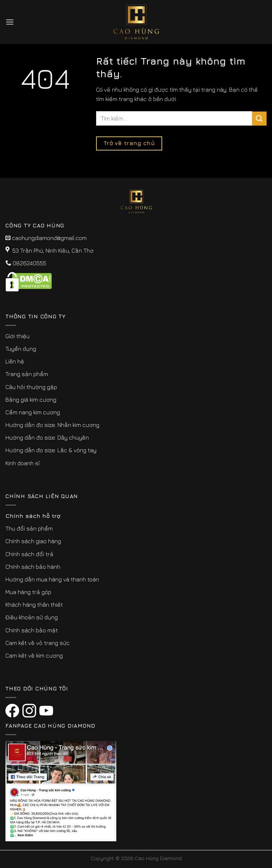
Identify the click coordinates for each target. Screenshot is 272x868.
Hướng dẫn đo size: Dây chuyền (47, 437)
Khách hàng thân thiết (34, 605)
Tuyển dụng (21, 349)
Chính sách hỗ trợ (33, 516)
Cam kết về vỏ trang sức (38, 643)
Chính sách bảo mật (32, 630)
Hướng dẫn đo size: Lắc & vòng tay (51, 450)
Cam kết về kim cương (34, 655)
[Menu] (10, 22)
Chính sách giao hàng (33, 541)
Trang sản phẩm (27, 374)
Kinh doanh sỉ (23, 463)
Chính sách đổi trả (29, 554)
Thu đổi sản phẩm (29, 528)
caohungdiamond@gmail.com (49, 238)
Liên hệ (15, 361)
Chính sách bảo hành (33, 567)
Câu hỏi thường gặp (31, 387)
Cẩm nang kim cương (33, 412)
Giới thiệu (18, 336)
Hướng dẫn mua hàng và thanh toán (52, 579)
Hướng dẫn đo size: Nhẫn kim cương (52, 425)
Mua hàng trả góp (28, 592)
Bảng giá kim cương (31, 400)
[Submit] (259, 119)
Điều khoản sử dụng (32, 617)
